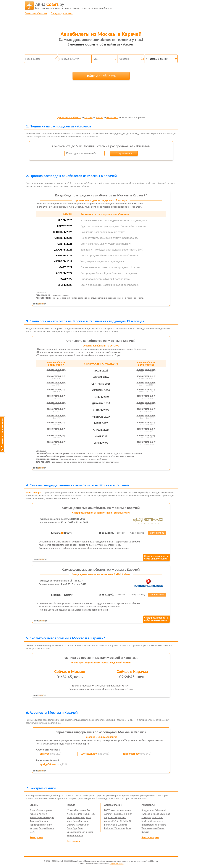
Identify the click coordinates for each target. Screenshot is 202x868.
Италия (50, 828)
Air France (113, 817)
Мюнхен (83, 821)
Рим (83, 817)
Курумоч (146, 832)
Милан (79, 814)
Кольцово (146, 817)
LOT (106, 810)
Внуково (45, 754)
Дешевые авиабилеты (69, 118)
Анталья (79, 836)
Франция (34, 821)
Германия (47, 825)
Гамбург (146, 821)
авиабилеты (74, 6)
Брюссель (161, 825)
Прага (76, 821)
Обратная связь (116, 864)
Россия (99, 118)
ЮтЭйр (116, 821)
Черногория (36, 825)
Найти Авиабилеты (101, 76)
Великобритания (38, 817)
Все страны (36, 837)
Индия (51, 817)
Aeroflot (108, 814)
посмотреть (56, 369)
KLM (122, 814)
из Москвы (112, 118)
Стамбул (71, 825)
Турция (42, 828)
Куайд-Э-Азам (48, 764)
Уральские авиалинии (120, 810)
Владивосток (148, 810)
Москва (71, 810)
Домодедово (89, 754)
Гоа (88, 810)
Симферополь (74, 832)
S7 (114, 828)
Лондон (71, 814)
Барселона (81, 810)
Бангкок (77, 817)
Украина (34, 828)
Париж (87, 814)
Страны (88, 118)
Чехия (40, 810)
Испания (34, 814)
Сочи (84, 832)
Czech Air (121, 828)
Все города (73, 841)
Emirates (108, 828)
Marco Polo (158, 817)
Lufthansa (123, 825)
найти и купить (157, 533)
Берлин (71, 836)
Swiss (128, 828)
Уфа (155, 828)
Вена (81, 828)
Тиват (90, 832)
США (32, 832)
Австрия (43, 814)
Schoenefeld (161, 810)
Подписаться (124, 153)
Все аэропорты (150, 837)
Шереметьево (131, 754)
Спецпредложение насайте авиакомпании (156, 557)
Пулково (146, 814)
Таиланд (44, 821)
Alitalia (114, 825)
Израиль (48, 810)
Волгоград (165, 814)
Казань (161, 828)
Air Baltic (124, 821)
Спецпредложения (62, 13)
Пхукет (79, 825)
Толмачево (147, 828)
